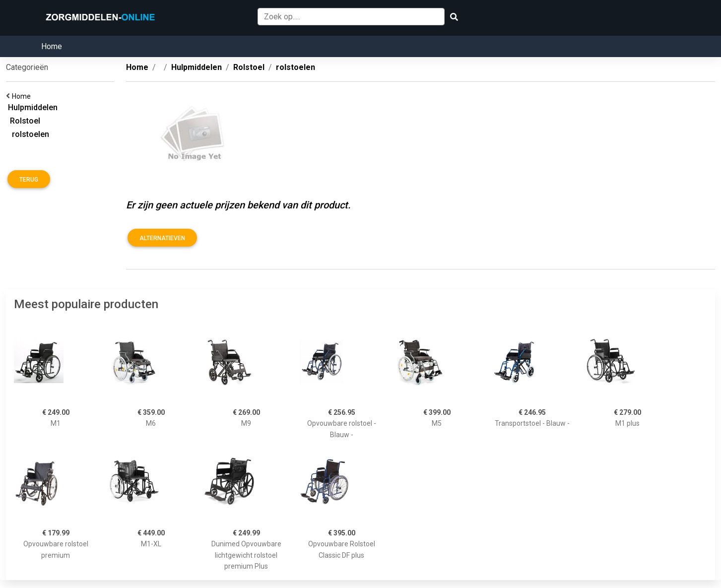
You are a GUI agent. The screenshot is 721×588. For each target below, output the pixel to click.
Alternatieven (162, 238)
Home (52, 46)
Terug (29, 180)
